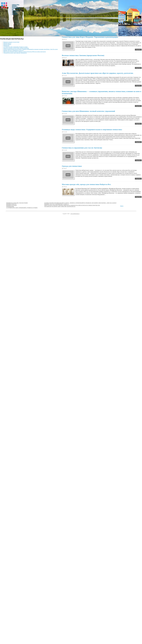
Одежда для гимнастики (72, 166)
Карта (122, 206)
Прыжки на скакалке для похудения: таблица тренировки (16, 48)
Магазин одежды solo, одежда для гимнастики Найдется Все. (86, 184)
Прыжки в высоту (7, 43)
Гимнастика (16, 5)
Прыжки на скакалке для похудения (11, 42)
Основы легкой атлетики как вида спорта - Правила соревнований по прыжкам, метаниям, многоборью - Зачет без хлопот (31, 49)
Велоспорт (15, 7)
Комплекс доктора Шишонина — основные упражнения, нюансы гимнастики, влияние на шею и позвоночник (101, 92)
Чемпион (15, 13)
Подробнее (138, 50)
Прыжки (14, 6)
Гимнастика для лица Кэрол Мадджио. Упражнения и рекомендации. (90, 37)
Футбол (14, 12)
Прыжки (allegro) (7, 44)
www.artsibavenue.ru (75, 214)
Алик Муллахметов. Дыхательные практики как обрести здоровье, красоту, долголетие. (98, 73)
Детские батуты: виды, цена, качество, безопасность (15, 53)
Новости (15, 14)
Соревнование (16, 8)
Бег (13, 10)
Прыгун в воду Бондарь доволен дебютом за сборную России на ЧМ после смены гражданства (25, 52)
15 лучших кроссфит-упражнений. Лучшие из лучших (15, 47)
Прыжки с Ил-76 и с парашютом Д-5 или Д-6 (13, 50)
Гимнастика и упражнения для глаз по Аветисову (82, 148)
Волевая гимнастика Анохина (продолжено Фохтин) (83, 55)
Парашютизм (6, 46)
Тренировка (15, 11)
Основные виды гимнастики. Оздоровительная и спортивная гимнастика (92, 130)
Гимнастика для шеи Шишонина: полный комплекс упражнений (88, 111)
